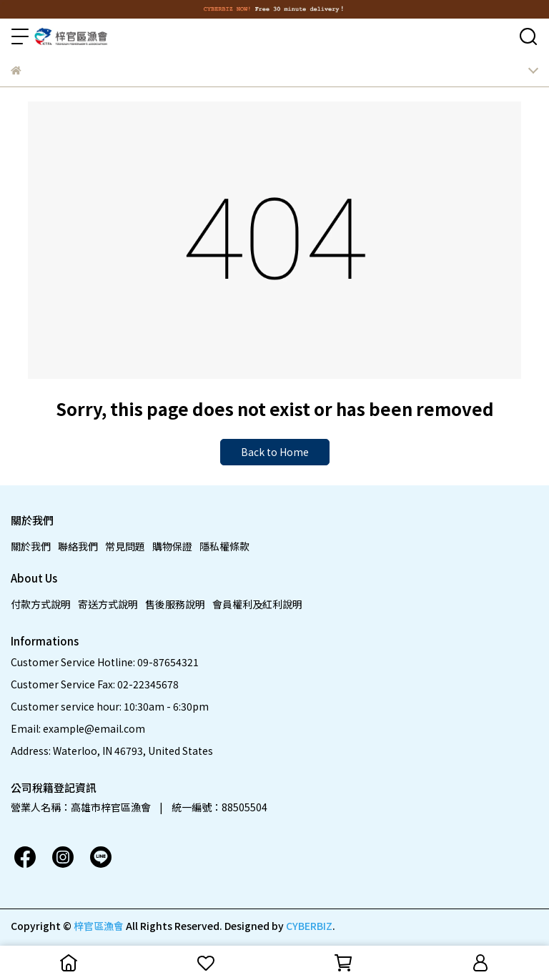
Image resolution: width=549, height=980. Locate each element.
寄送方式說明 (108, 604)
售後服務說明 (175, 604)
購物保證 (172, 546)
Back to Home (275, 452)
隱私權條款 (224, 546)
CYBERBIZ (309, 926)
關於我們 (31, 546)
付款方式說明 (41, 604)
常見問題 (125, 546)
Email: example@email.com (78, 728)
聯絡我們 (78, 546)
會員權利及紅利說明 (257, 604)
